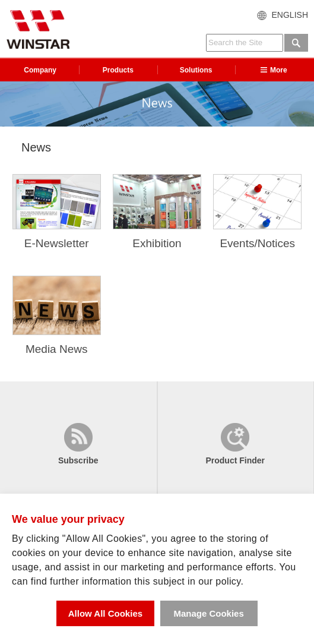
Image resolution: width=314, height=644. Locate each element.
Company (40, 70)
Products (118, 70)
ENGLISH (290, 15)
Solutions (196, 70)
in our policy (214, 581)
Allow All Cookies (105, 613)
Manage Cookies (209, 613)
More (274, 70)
